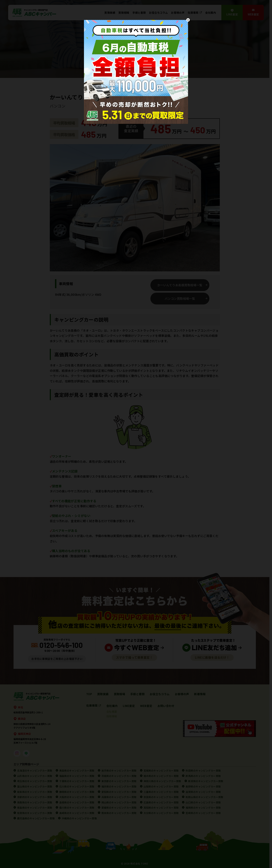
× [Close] (188, 20)
